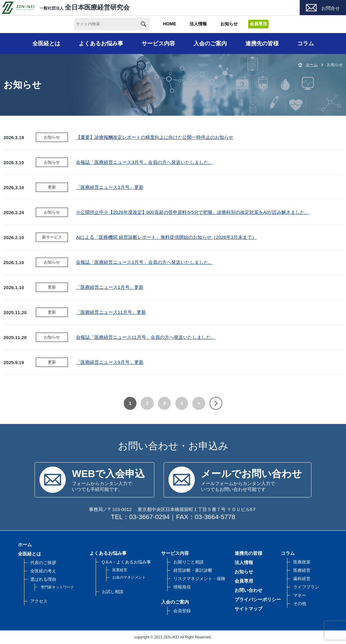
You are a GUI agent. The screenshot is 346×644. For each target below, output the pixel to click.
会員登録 (182, 611)
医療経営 (302, 570)
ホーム (312, 65)
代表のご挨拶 (43, 563)
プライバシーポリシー (258, 599)
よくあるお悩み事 (101, 44)
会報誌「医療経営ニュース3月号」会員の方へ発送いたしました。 (144, 162)
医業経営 (120, 570)
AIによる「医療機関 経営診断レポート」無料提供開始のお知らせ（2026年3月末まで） (166, 237)
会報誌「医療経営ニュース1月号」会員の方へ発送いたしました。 (144, 262)
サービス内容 (158, 44)
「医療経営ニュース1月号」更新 (110, 287)
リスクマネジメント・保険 (199, 579)
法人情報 (198, 24)
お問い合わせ (248, 590)
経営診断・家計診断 (193, 570)
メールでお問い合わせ (251, 474)
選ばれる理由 (43, 579)
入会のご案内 (210, 44)
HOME (170, 24)
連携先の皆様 (262, 44)
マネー (300, 595)
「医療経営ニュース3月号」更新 (110, 187)
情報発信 (182, 587)
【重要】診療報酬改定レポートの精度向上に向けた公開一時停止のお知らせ (155, 137)
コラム (306, 44)
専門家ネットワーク (57, 587)
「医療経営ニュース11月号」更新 (111, 312)
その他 (300, 604)
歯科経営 (302, 579)
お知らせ (229, 24)
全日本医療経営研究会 (66, 7)
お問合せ (331, 8)
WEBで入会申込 (108, 474)
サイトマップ (248, 609)
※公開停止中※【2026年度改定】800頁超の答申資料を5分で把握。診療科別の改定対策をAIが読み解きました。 (193, 212)
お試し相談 (113, 592)
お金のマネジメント (129, 577)
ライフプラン (306, 587)
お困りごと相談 (189, 562)
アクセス (39, 601)
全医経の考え (43, 571)
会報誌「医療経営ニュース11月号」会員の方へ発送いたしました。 (146, 337)
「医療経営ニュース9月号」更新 (110, 362)
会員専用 (244, 581)
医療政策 (302, 562)
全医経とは (46, 44)
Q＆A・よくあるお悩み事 (127, 562)
